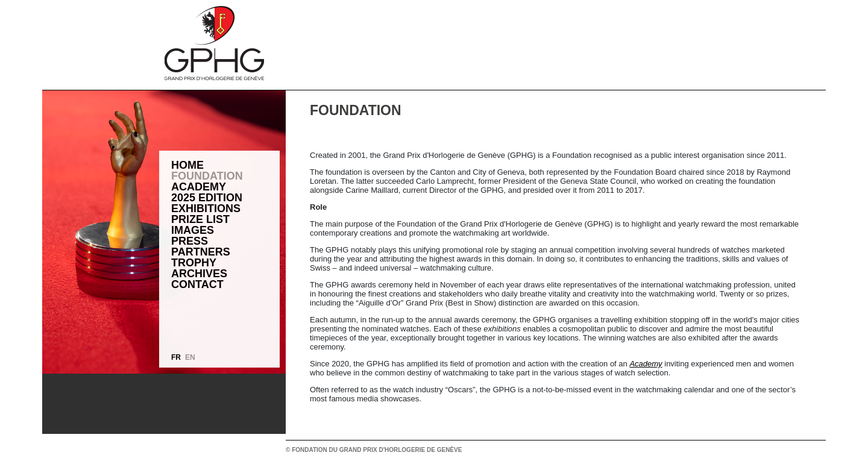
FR (176, 357)
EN (190, 357)
